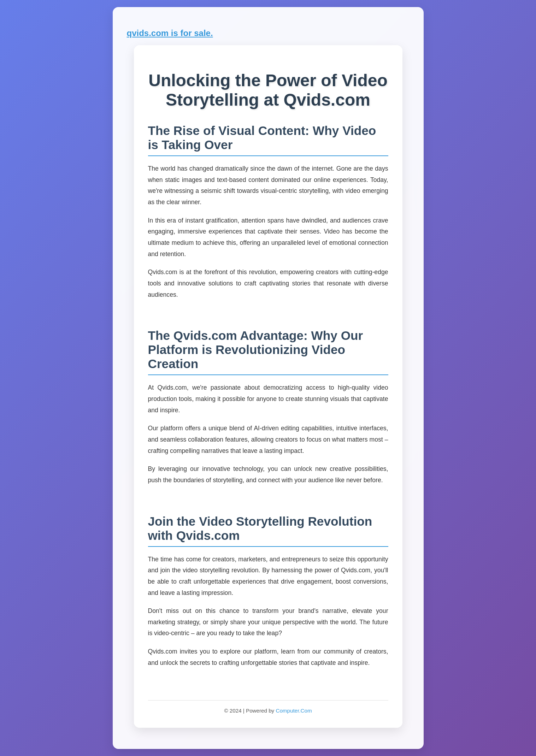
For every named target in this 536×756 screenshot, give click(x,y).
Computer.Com (294, 711)
